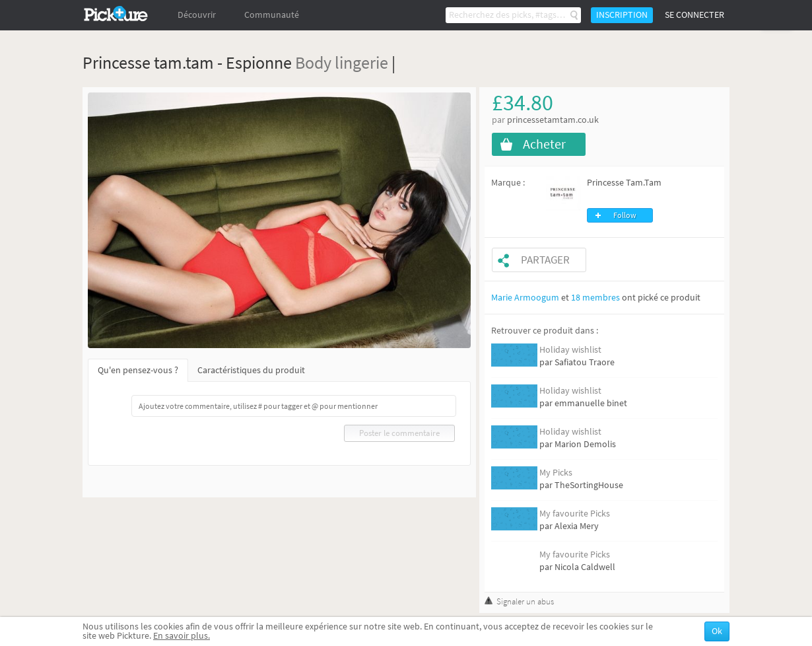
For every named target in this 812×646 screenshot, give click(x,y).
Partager (545, 260)
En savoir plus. (182, 636)
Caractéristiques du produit (251, 370)
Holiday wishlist (570, 350)
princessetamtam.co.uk (553, 120)
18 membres (595, 298)
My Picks (556, 473)
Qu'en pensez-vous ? (138, 370)
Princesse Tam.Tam (624, 183)
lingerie (361, 62)
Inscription (622, 15)
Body (313, 62)
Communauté (272, 15)
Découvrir (197, 15)
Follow (625, 215)
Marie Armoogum (525, 298)
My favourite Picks (575, 514)
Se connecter (694, 15)
